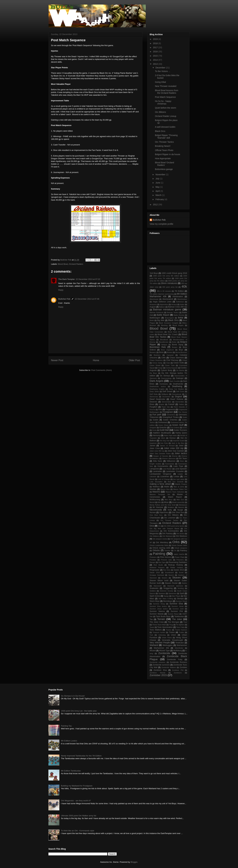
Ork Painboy (167, 534)
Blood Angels (178, 325)
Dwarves (153, 402)
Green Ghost (163, 425)
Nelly (170, 510)
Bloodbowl (164, 340)
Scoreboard (169, 573)
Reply (61, 290)
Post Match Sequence (165, 97)
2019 (156, 39)
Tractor (169, 630)
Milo (159, 502)
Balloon (162, 307)
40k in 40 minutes (164, 291)
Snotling (181, 588)
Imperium (153, 443)
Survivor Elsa (176, 604)
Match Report (175, 497)
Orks (176, 542)
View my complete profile (161, 224)
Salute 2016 (155, 573)
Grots (154, 430)
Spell (182, 593)
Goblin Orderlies (170, 420)
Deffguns (165, 394)
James (152, 446)
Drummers (166, 397)
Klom (182, 461)
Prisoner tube (166, 560)
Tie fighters (180, 625)
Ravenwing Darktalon (178, 562)
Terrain (161, 619)
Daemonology (166, 378)
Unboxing (162, 635)
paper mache (179, 554)
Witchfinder (179, 648)
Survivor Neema (157, 611)
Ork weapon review (160, 539)
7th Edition (179, 291)
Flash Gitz (166, 407)
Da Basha (180, 370)
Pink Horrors (166, 557)
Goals (185, 417)
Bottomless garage (164, 169)
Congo (160, 368)
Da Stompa (165, 376)
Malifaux (156, 487)
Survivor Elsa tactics (158, 606)
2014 (156, 60)
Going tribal (160, 82)
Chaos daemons (177, 358)
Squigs (166, 596)
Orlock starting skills (161, 548)
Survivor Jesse (178, 606)
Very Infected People (160, 643)
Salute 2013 (179, 570)
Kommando (170, 464)
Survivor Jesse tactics (159, 609)
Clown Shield (155, 365)
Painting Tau (66, 726)
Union (174, 635)
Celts (163, 358)
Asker (182, 304)
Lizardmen (165, 477)
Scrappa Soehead (157, 575)
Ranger (152, 562)
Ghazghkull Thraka (171, 417)
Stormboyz (168, 601)
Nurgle (180, 510)
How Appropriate (163, 158)
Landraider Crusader (175, 471)
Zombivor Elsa (160, 670)
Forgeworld (170, 410)
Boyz (181, 350)
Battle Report (163, 315)
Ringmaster (155, 570)
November (161, 175)
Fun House (183, 412)
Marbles (153, 489)
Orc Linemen (170, 518)
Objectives (164, 512)
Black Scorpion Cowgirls (169, 323)
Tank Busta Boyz (163, 616)
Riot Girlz (167, 570)
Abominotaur (182, 299)
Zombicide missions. (158, 662)
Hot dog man (165, 441)
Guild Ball (164, 430)
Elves (152, 404)
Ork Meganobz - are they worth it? (76, 801)
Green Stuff (178, 425)
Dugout (178, 396)
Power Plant (180, 557)
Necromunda (156, 510)
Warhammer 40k (161, 648)
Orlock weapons (181, 548)
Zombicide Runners (178, 662)
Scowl (181, 573)
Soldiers (153, 591)
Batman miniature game (167, 310)
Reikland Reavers (157, 567)
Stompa (180, 599)
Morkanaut (183, 505)
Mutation (171, 507)
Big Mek (161, 320)
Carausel (170, 355)
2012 (156, 205)
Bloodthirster (164, 342)
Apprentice (164, 304)
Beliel (152, 320)
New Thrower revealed (166, 86)
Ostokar (167, 551)
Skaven (177, 578)
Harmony (156, 435)
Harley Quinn (181, 433)
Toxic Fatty (180, 627)
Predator (153, 560)
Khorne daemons (169, 458)
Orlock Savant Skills (179, 545)
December (161, 68)
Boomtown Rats (158, 347)
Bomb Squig (178, 345)
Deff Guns (180, 391)
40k (184, 286)
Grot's (185, 428)
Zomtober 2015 (158, 675)
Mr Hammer (158, 507)
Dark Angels (157, 381)
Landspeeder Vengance (161, 474)
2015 (156, 56)
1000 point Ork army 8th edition (166, 276)
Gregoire (153, 428)
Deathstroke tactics (158, 386)
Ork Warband (167, 536)
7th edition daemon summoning (162, 294)
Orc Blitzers (160, 112)
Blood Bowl (63, 264)
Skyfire (184, 583)
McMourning (155, 500)
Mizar (166, 502)
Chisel (185, 360)
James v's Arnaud (167, 446)
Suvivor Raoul (173, 614)
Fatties (181, 404)
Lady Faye (178, 466)
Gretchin (163, 428)
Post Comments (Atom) (101, 370)
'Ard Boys (154, 273)
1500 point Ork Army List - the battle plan (79, 711)
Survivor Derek (181, 601)
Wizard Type (164, 651)
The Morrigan (173, 622)
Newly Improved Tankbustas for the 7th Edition (81, 756)
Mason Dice (165, 489)
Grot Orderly (175, 428)
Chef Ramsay (172, 360)
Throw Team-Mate (159, 625)
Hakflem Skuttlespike (162, 433)
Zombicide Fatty (175, 660)
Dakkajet (180, 378)
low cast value (179, 479)
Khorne (175, 456)
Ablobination (178, 297)
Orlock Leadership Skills (159, 545)
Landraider (157, 471)
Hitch (163, 438)
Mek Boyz (168, 500)
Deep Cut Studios (176, 389)
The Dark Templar (67, 279)
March (159, 195)
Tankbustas (179, 616)
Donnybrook (177, 394)
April (158, 191)
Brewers (153, 352)
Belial (181, 318)
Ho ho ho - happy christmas (163, 102)
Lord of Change (164, 479)
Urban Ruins (167, 638)
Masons (156, 492)
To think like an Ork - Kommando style (77, 831)
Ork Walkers (154, 536)
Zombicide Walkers (169, 667)
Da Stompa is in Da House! (73, 696)
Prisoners (180, 560)
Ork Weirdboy (162, 542)
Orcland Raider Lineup (166, 116)
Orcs (152, 526)
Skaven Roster (171, 583)
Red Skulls (158, 565)
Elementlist (180, 402)
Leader (180, 474)
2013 (156, 64)
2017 (156, 47)
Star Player (176, 596)
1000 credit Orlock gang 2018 (174, 273)
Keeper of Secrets (161, 456)
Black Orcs (160, 131)
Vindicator (180, 643)
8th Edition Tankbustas (71, 771)
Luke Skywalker (156, 482)
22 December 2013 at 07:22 (88, 279)
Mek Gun (180, 500)
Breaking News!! (163, 146)
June (158, 183)
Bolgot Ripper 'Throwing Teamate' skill (166, 137)
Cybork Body (166, 370)
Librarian (153, 477)
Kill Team (183, 458)
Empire (161, 404)
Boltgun (164, 345)
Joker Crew (155, 448)
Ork (159, 526)
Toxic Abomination (165, 627)
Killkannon (171, 461)
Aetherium (180, 302)
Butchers (157, 355)
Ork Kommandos (171, 531)
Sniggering (168, 588)
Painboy (184, 551)
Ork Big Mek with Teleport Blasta (164, 529)
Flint (160, 410)
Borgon (175, 347)
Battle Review (179, 315)
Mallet (167, 487)
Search (171, 575)
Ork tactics (180, 534)
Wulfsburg (177, 651)
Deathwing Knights (157, 389)
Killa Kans (158, 461)
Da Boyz (153, 373)
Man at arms (179, 487)
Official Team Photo (164, 150)
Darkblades (164, 384)
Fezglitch (153, 407)
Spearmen (172, 593)
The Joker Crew (157, 622)
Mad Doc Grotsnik (176, 482)
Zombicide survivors (161, 665)
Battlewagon (155, 318)
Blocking (164, 325)
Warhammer (182, 645)
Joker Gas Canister (176, 451)
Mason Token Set (180, 489)
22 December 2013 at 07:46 (87, 299)
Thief (185, 622)
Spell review (155, 596)
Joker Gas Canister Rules (160, 453)
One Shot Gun (178, 512)
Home (96, 360)
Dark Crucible (175, 381)
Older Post (134, 360)
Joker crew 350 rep (157, 451)
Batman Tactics (173, 312)
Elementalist (166, 402)
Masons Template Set (160, 494)
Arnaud (174, 304)
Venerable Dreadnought (172, 640)
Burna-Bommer (181, 352)
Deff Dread (167, 391)
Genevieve (171, 415)
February (160, 199)
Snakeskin (154, 588)
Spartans (162, 593)
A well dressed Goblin (165, 127)
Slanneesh (158, 586)
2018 (156, 43)
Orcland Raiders (76, 264)
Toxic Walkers (156, 630)
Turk (151, 635)
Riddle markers (177, 567)
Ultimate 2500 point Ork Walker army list (78, 816)
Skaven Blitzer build (159, 581)
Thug (171, 625)
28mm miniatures (169, 283)
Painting (159, 554)
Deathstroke (178, 384)
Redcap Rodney (176, 565)
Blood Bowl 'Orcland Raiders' (165, 164)
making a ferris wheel (160, 484)
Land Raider (167, 469)
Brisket (170, 352)
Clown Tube (170, 365)
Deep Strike (154, 391)
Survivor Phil (177, 611)
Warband (154, 645)
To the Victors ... (163, 71)
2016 (156, 52)
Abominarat (154, 299)
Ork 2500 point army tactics (174, 526)
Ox (175, 551)
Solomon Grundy (166, 591)
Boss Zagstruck (167, 350)
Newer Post (57, 360)
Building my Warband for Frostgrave (77, 786)
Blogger (134, 862)
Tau (151, 619)
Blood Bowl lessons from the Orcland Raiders (167, 92)
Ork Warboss (181, 536)
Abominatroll (168, 299)
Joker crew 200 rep (174, 448)
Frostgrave (168, 412)
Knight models (155, 464)
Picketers (153, 557)
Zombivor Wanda (157, 673)
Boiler (174, 342)
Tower (152, 627)
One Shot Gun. (156, 515)
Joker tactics (181, 453)
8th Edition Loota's (69, 741)
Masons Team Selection (175, 492)
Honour (173, 438)
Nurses (153, 512)
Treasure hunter (159, 632)
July (158, 179)
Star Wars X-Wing (166, 599)
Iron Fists (164, 443)
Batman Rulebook (157, 312)
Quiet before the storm (166, 108)
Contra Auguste (172, 368)
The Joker (177, 619)
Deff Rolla (154, 394)
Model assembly (178, 502)
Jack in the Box (178, 443)
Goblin (156, 420)
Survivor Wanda (157, 614)
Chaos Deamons (156, 360)
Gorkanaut (163, 422)
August (153, 307)
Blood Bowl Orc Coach (168, 334)
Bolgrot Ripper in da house (168, 154)
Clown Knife (179, 363)
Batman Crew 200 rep (178, 307)
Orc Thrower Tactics (164, 142)
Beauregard (169, 318)
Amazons (153, 304)
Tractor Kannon (181, 630)
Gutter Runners (180, 430)
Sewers (164, 578)
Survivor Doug (159, 604)
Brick (161, 352)
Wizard (153, 651)
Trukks (181, 632)
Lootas (176, 477)
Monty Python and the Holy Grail (163, 505)
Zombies (183, 667)
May (158, 187)
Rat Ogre (162, 562)
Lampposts (154, 469)
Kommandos (163, 466)
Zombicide (164, 653)
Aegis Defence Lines (162, 302)
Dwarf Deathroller (157, 399)
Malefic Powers (181, 484)
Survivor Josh (178, 609)
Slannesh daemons (175, 586)
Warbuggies (168, 645)
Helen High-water (170, 435)
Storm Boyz (155, 601)
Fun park (157, 415)
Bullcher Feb (64, 299)
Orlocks (156, 550)
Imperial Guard (179, 441)
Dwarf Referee (177, 399)
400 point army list (170, 287)
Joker (181, 446)
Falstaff (171, 404)
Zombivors (178, 673)
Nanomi (181, 507)
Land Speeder (181, 469)
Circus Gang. (157, 363)
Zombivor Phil (178, 670)
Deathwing (177, 386)
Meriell (152, 502)
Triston (172, 632)
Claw (168, 363)
